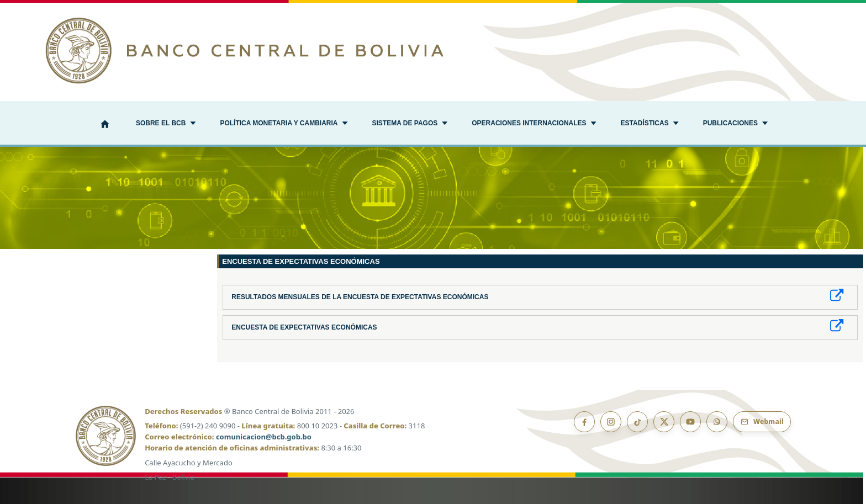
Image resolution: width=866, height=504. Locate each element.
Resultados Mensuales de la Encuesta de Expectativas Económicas (360, 297)
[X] (664, 422)
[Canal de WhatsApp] (717, 422)
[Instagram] (611, 422)
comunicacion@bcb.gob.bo (264, 437)
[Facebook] (584, 422)
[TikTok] (637, 422)
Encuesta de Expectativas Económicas (304, 327)
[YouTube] (690, 422)
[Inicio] (105, 125)
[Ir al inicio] (433, 51)
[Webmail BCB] (762, 422)
